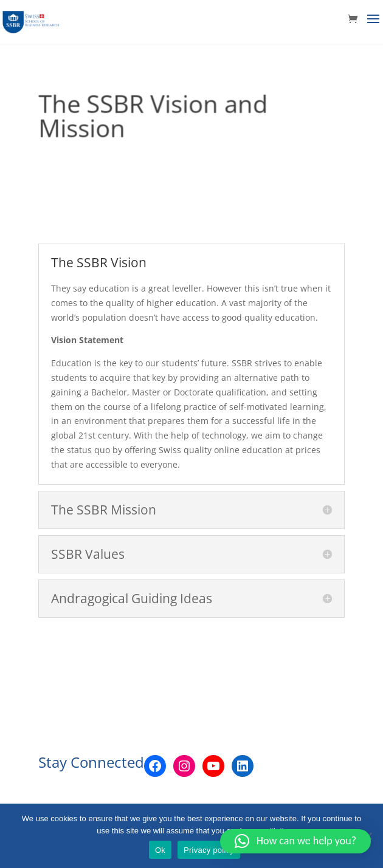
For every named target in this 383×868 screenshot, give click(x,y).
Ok (160, 850)
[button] (295, 841)
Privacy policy (209, 850)
